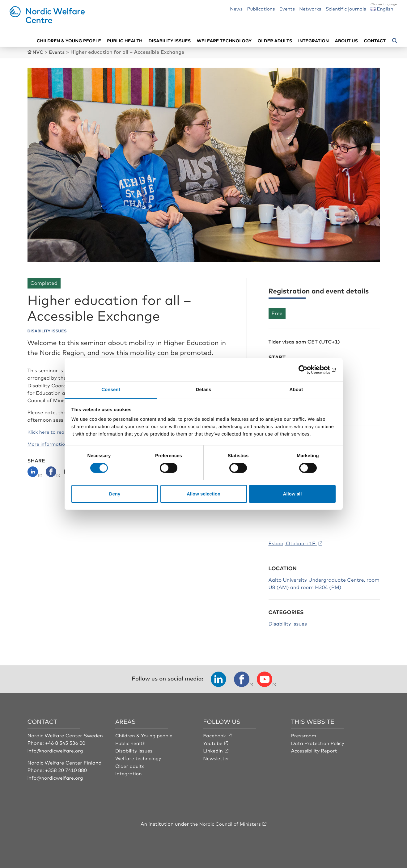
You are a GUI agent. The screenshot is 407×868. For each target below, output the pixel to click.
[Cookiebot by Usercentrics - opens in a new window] (309, 369)
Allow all (293, 494)
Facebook (215, 735)
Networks (310, 8)
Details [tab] (204, 389)
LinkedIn (213, 750)
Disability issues (170, 40)
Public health (125, 40)
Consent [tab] (111, 389)
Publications (261, 8)
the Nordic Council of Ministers (226, 823)
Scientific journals (346, 8)
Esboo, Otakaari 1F (293, 543)
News (236, 8)
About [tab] (296, 389)
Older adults (275, 40)
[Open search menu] (395, 40)
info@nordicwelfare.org (56, 750)
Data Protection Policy (318, 742)
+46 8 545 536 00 (66, 742)
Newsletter (216, 757)
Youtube (213, 742)
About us (347, 40)
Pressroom (304, 735)
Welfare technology (224, 40)
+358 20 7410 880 (67, 769)
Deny (115, 494)
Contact (375, 40)
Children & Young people (145, 735)
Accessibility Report (315, 750)
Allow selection (203, 494)
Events (287, 8)
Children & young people (69, 40)
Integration (314, 40)
